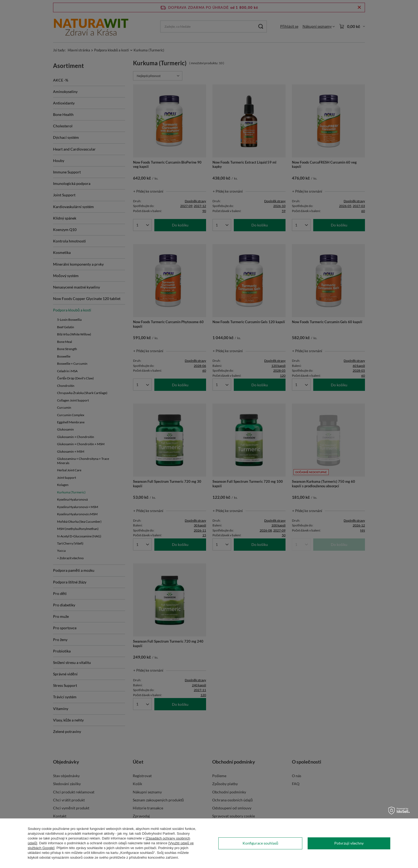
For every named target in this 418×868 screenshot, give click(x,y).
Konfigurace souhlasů (260, 843)
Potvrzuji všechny (349, 843)
